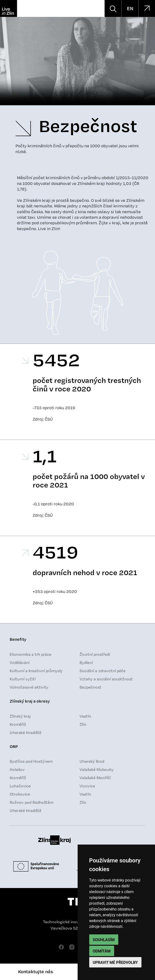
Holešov (17, 769)
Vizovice (87, 786)
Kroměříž (18, 724)
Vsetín (85, 716)
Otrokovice (20, 794)
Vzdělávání (20, 663)
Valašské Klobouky (97, 769)
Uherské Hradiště (26, 733)
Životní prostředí (95, 654)
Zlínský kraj (20, 716)
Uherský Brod (92, 761)
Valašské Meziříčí (95, 778)
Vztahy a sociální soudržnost (106, 679)
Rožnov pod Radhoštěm (32, 802)
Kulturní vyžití (23, 679)
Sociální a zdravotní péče (103, 671)
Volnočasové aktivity (29, 687)
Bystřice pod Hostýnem (31, 761)
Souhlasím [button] (104, 940)
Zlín (83, 724)
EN (130, 8)
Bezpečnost (90, 687)
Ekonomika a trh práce (30, 654)
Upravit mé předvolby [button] (115, 962)
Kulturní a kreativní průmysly (36, 671)
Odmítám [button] (102, 951)
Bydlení (86, 663)
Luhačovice (20, 786)
